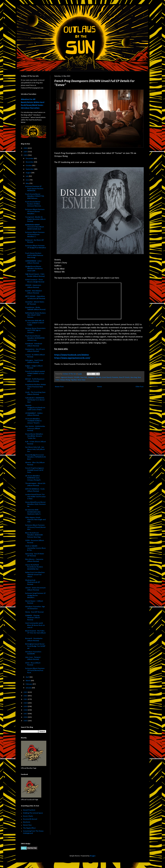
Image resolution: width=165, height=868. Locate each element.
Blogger (93, 856)
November (30, 162)
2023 (26, 692)
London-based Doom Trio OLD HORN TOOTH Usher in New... (35, 497)
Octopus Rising (65, 380)
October (29, 166)
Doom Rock (84, 377)
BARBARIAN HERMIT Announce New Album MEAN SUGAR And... (35, 227)
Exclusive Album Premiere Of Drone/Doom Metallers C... (35, 234)
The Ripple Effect (29, 828)
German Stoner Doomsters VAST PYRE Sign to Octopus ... (35, 330)
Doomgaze (91, 377)
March (28, 681)
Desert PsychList (29, 810)
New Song (134, 377)
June (28, 180)
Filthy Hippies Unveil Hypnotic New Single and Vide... (35, 520)
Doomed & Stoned (30, 819)
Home (100, 387)
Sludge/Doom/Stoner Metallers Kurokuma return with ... (34, 269)
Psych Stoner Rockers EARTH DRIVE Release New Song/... (34, 255)
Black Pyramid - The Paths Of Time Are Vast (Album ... (36, 633)
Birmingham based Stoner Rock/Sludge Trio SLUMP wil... (35, 646)
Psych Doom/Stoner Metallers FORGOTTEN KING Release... (35, 196)
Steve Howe (81, 380)
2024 (26, 155)
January (29, 688)
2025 (26, 152)
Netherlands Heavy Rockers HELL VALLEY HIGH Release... (36, 315)
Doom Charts (28, 816)
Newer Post (59, 387)
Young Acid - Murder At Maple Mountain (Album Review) (35, 219)
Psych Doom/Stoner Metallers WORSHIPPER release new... (35, 338)
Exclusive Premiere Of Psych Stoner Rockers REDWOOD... (34, 189)
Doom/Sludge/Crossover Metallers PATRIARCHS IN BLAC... (35, 457)
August (29, 173)
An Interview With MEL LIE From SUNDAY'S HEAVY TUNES (35, 323)
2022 (26, 696)
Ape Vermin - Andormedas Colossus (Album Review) (35, 428)
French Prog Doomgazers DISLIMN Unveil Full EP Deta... (35, 470)
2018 (26, 710)
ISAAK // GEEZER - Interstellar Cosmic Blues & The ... (36, 548)
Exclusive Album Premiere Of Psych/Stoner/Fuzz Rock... (35, 671)
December (30, 159)
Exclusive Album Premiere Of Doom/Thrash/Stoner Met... (35, 527)
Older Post (139, 387)
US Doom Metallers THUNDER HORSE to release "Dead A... (33, 421)
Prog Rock (74, 380)
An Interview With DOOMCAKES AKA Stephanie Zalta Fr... (33, 512)
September (30, 169)
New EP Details (124, 377)
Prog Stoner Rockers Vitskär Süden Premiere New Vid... (36, 387)
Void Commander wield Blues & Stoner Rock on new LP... (35, 625)
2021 (26, 699)
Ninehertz (27, 822)
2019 (26, 707)
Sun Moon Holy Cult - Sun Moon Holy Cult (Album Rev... (35, 449)
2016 (26, 717)
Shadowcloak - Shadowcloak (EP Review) (33, 582)
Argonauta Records (67, 377)
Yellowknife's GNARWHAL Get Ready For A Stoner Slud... (35, 400)
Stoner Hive (27, 825)
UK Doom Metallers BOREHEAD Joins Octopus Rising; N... (33, 478)
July (27, 176)
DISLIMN (77, 377)
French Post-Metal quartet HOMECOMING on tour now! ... (35, 374)
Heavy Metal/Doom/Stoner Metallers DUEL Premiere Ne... (35, 504)
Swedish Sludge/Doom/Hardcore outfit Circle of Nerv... (35, 408)
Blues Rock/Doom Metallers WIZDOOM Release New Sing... (34, 535)
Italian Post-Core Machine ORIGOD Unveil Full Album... (35, 575)
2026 (26, 148)
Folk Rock (99, 377)
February (29, 684)
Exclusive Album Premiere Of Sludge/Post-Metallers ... (36, 248)
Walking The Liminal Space (33, 813)
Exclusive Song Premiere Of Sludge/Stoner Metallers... (35, 595)
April (28, 677)
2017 (26, 714)
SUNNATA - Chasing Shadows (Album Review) (33, 618)
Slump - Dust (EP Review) (34, 612)
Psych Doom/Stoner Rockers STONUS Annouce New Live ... (34, 204)
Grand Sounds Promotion (110, 377)
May (28, 183)
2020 (26, 703)
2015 (26, 721)
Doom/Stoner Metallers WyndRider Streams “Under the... (34, 436)
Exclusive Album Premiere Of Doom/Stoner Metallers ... (35, 212)
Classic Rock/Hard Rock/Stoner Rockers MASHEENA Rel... (34, 567)
